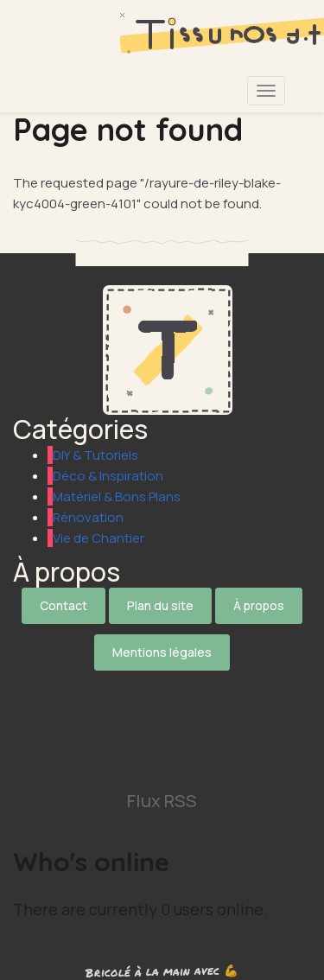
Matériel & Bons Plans (117, 496)
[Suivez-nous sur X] (162, 686)
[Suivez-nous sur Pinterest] (162, 763)
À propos (259, 605)
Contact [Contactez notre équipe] (64, 605)
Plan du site (160, 605)
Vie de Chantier (98, 538)
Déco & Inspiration (108, 476)
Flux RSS (162, 801)
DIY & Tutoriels (95, 455)
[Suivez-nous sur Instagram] (162, 737)
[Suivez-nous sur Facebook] (162, 712)
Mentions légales (162, 652)
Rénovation (88, 517)
